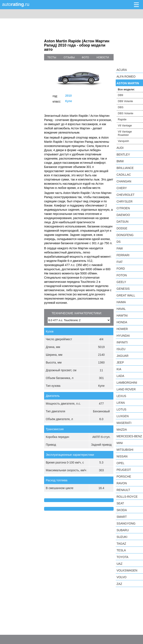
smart (122, 517)
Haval (121, 309)
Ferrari (123, 255)
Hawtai (122, 316)
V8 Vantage (125, 125)
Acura (122, 70)
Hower (122, 329)
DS (119, 242)
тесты (52, 57)
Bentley (123, 155)
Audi (120, 148)
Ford (121, 269)
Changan (124, 181)
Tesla (121, 550)
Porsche (124, 477)
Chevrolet (126, 195)
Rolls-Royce (127, 497)
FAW (120, 248)
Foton (122, 275)
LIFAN (121, 403)
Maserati (124, 423)
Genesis (123, 289)
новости (103, 57)
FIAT (120, 262)
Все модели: (126, 89)
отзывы (69, 57)
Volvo (121, 577)
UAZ (119, 564)
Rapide (122, 119)
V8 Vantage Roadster (125, 133)
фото (85, 57)
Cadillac (124, 175)
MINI (120, 443)
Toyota (122, 557)
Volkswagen (127, 570)
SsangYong (126, 523)
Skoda (122, 510)
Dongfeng (125, 235)
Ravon (122, 483)
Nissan (122, 456)
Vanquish (123, 141)
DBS (121, 107)
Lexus (121, 396)
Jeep (120, 362)
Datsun (123, 222)
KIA (119, 369)
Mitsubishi (125, 450)
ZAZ (119, 584)
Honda (122, 322)
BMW (120, 161)
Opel (120, 463)
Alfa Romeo (126, 77)
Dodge (122, 228)
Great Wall (126, 295)
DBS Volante (126, 113)
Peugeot (124, 470)
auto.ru (16, 4)
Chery (122, 188)
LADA (120, 376)
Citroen (123, 208)
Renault (123, 490)
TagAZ (121, 544)
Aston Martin (128, 83)
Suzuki (122, 537)
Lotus (121, 409)
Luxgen (123, 416)
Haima (121, 302)
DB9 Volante (125, 101)
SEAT (120, 503)
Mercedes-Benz (129, 436)
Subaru (123, 530)
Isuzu (121, 349)
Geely (121, 282)
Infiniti (122, 342)
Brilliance (125, 168)
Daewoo (123, 215)
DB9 (120, 95)
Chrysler (125, 201)
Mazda (122, 430)
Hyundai (123, 336)
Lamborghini (127, 383)
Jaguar (123, 356)
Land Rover (126, 389)
